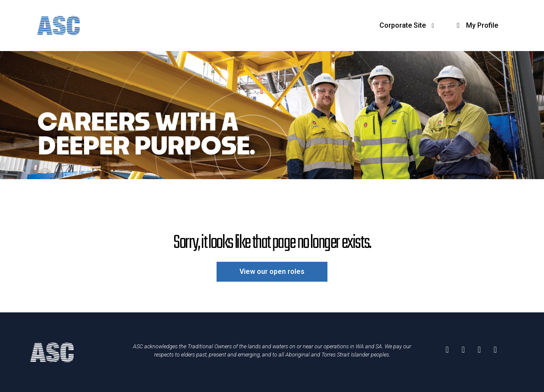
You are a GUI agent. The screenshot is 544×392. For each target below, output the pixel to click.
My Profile (476, 25)
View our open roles (272, 272)
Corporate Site (408, 25)
